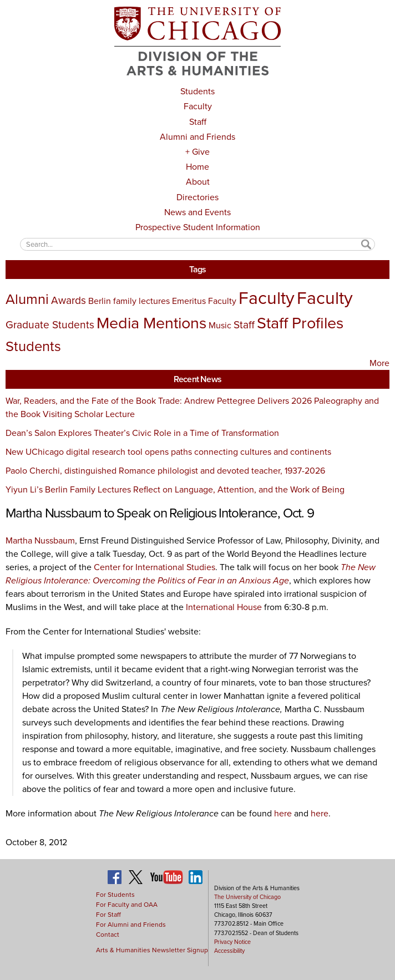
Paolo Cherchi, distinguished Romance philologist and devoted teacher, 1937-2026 (165, 471)
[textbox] (198, 244)
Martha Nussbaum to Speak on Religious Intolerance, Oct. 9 (160, 513)
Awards (69, 300)
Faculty (198, 106)
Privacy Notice (232, 942)
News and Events (197, 212)
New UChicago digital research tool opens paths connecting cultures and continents (168, 452)
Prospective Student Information (198, 227)
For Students (115, 895)
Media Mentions (151, 323)
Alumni (27, 299)
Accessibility (229, 951)
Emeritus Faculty (204, 301)
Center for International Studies (155, 567)
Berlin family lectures (129, 301)
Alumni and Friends (197, 137)
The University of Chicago (247, 897)
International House (224, 607)
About (198, 182)
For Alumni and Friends (131, 925)
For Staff (108, 915)
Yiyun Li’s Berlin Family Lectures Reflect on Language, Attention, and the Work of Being (175, 489)
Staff (198, 122)
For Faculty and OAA (127, 905)
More (379, 363)
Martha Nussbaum (40, 540)
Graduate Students (50, 325)
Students (197, 91)
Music (220, 325)
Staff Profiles (300, 323)
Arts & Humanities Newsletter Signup (152, 950)
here (283, 813)
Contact (108, 935)
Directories (197, 197)
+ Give (197, 152)
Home (197, 167)
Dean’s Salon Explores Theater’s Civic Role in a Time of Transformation (142, 433)
